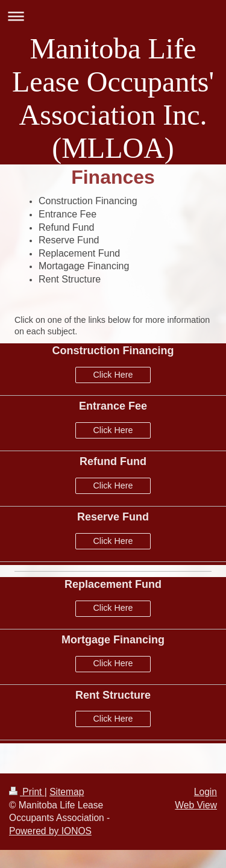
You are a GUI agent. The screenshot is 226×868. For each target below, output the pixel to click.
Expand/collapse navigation (113, 16)
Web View (196, 805)
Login (206, 792)
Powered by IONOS (50, 831)
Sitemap (67, 792)
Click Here (113, 375)
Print (27, 792)
